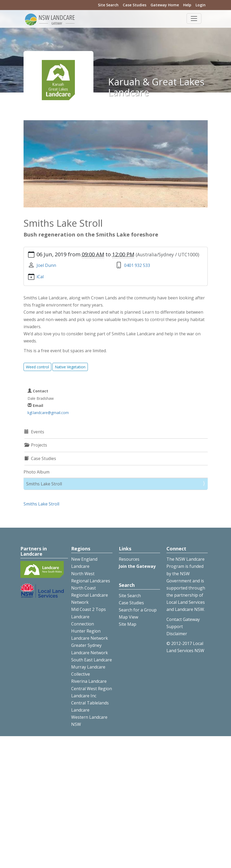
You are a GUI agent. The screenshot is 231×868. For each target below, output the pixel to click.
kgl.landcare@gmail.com (48, 413)
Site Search (108, 5)
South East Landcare (92, 660)
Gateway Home (165, 5)
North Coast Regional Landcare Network (90, 595)
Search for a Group (138, 610)
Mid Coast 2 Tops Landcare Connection (89, 616)
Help (187, 5)
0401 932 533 (137, 265)
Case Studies (135, 5)
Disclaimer (177, 634)
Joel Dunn (46, 265)
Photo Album (37, 472)
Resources (129, 559)
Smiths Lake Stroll (44, 484)
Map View (128, 617)
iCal (40, 277)
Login (201, 5)
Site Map (128, 624)
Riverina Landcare (89, 681)
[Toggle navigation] (194, 18)
